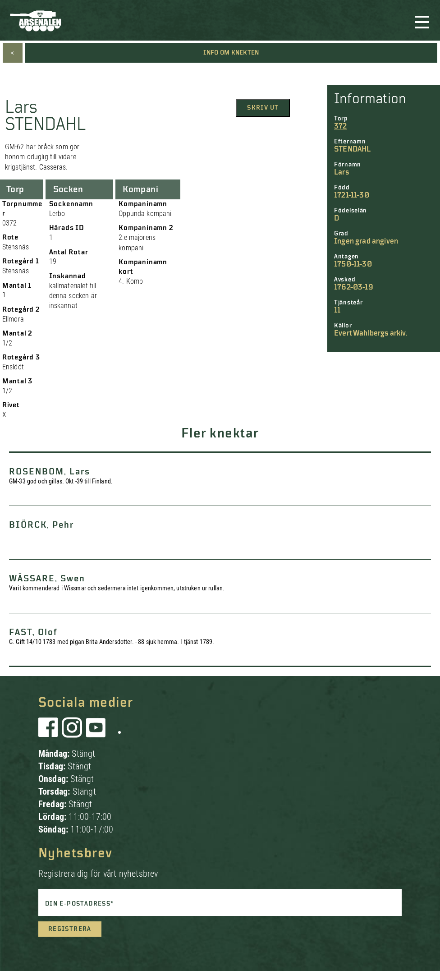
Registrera (70, 929)
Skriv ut (263, 108)
